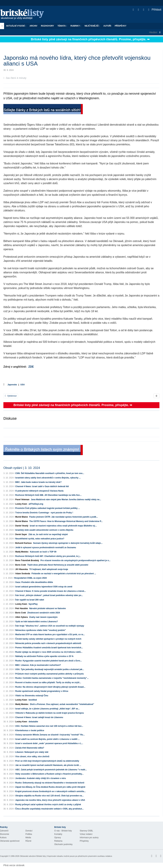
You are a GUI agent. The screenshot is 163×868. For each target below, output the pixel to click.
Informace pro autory (89, 838)
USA (22, 385)
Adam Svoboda (23, 574)
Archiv (33, 26)
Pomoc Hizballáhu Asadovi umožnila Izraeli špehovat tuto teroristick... (49, 648)
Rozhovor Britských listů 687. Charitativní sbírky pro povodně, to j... (48, 556)
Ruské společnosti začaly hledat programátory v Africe (42, 691)
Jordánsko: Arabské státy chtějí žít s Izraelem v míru (41, 778)
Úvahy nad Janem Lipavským (43, 617)
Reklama (58, 841)
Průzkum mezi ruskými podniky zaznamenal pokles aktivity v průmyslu (49, 674)
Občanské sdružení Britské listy (33, 856)
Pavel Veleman (22, 500)
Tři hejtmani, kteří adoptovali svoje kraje (49, 569)
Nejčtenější (92, 26)
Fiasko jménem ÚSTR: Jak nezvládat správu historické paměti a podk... (64, 517)
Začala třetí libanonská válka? (30, 748)
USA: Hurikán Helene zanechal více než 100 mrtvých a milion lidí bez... (49, 726)
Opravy (58, 838)
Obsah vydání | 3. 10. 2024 (22, 468)
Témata (62, 26)
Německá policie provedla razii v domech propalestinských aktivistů (48, 643)
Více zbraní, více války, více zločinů (32, 757)
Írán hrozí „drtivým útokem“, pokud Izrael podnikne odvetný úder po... (49, 595)
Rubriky (76, 26)
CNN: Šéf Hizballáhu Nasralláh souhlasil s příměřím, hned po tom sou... (50, 473)
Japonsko (12, 385)
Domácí (29, 831)
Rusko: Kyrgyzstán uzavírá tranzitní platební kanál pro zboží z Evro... (49, 661)
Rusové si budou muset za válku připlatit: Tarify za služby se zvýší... (48, 682)
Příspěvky (121, 26)
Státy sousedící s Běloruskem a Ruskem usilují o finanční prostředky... (49, 774)
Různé (28, 841)
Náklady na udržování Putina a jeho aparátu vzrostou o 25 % (44, 656)
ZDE (31, 367)
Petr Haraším (22, 608)
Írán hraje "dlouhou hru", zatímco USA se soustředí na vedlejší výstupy (50, 626)
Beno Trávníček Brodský (27, 560)
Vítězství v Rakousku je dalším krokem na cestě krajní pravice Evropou (50, 713)
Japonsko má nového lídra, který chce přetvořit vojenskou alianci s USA (50, 800)
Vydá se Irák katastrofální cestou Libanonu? (37, 622)
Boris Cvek (21, 565)
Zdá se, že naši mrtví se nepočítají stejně (48, 534)
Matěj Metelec (22, 552)
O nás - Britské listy (63, 831)
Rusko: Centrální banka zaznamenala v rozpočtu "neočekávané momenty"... (52, 678)
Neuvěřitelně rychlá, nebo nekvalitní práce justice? (40, 539)
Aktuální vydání (16, 26)
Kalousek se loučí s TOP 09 (43, 552)
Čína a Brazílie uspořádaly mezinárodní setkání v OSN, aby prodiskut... (49, 809)
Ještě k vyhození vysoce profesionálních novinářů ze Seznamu (46, 548)
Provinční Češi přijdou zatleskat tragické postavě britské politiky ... (48, 508)
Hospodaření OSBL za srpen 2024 (30, 578)
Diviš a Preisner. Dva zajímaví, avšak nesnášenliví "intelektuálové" (62, 704)
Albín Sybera (21, 617)
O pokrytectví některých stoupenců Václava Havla (39, 491)
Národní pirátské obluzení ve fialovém (47, 608)
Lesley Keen (21, 504)
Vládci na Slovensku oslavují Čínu (32, 696)
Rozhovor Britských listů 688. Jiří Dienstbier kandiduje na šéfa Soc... (48, 495)
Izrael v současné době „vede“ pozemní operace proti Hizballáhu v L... (49, 743)
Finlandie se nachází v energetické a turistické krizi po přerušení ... (64, 574)
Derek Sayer (21, 534)
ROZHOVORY (47, 26)
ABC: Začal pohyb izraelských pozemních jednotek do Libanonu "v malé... (51, 770)
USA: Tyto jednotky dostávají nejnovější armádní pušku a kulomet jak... (50, 669)
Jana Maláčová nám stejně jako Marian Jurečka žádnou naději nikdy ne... (66, 500)
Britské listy (24, 15)
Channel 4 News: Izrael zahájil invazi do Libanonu (39, 717)
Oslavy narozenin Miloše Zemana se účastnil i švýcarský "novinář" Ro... (50, 735)
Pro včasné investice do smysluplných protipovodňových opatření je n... (75, 560)
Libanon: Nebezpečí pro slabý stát (32, 752)
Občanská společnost (10, 841)
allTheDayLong (36, 504)
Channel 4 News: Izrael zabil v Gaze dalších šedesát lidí (42, 486)
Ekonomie (4, 834)
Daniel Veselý (22, 526)
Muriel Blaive (22, 517)
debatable (33, 722)
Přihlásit (155, 10)
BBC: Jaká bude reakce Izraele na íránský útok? (38, 482)
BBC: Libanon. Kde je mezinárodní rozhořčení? (38, 665)
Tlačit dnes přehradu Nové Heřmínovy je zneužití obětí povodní (58, 565)
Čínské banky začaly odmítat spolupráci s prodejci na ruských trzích (48, 639)
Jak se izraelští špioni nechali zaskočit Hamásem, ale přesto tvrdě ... (48, 765)
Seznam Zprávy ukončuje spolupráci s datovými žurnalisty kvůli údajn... (68, 543)
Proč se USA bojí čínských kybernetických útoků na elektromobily (47, 761)
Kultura (3, 838)
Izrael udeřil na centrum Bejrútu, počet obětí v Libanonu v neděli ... (47, 739)
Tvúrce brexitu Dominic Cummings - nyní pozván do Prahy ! (44, 513)
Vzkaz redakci (86, 834)
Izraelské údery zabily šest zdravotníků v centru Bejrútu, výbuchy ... (48, 478)
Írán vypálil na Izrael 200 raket (30, 600)
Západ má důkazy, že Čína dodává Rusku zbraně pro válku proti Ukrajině (50, 787)
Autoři (107, 26)
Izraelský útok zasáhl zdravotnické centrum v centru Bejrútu (44, 530)
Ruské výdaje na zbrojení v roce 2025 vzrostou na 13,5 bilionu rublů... (49, 652)
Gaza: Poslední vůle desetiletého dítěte (34, 582)
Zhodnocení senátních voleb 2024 (44, 613)
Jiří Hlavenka (22, 569)
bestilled (33, 700)
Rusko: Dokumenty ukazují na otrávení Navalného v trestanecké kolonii (50, 783)
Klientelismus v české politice (30, 730)
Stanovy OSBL (86, 831)
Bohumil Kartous (23, 543)
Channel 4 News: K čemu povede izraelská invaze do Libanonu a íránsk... (51, 591)
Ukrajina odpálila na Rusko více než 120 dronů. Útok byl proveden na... (49, 796)
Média (28, 838)
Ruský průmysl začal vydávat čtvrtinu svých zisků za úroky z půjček (48, 805)
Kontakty (58, 834)
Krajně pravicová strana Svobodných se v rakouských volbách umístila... (51, 791)
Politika (29, 834)
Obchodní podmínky (63, 844)
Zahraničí (4, 831)
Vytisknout (11, 396)
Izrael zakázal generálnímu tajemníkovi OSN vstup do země (44, 587)
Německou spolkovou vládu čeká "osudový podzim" (41, 630)
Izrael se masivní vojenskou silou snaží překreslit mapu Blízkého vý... (63, 526)
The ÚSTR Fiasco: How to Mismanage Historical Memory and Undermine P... (66, 521)
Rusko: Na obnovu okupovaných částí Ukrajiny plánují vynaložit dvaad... (50, 687)
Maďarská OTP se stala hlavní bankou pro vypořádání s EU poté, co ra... (50, 634)
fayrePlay (33, 604)
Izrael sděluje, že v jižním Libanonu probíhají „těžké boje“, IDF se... (47, 709)
